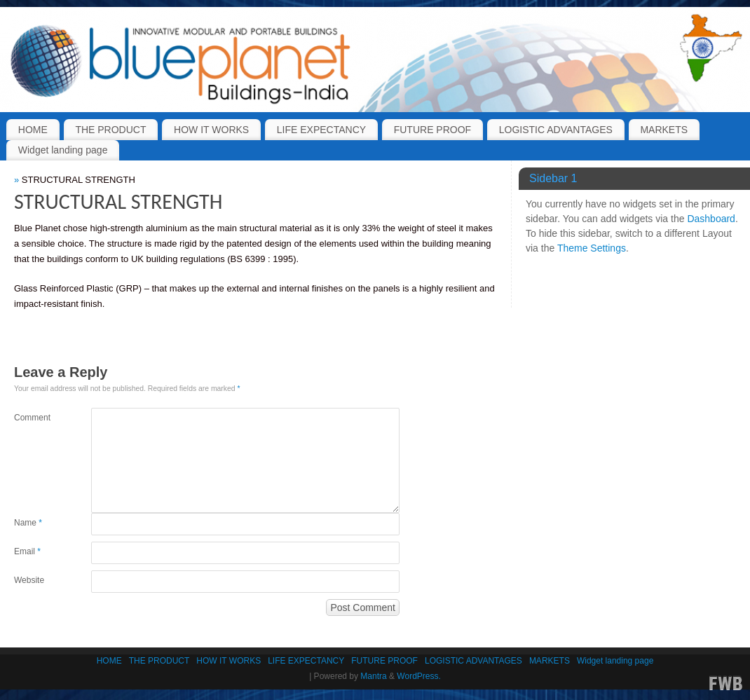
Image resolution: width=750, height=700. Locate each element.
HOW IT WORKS (211, 130)
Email (27, 551)
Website (29, 580)
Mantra (373, 676)
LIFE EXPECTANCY (321, 130)
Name (28, 523)
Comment (32, 418)
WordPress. (418, 676)
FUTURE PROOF (432, 130)
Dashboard (711, 219)
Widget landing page (63, 150)
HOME (33, 130)
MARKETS (664, 130)
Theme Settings (592, 248)
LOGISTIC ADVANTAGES (556, 130)
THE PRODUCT (110, 130)
